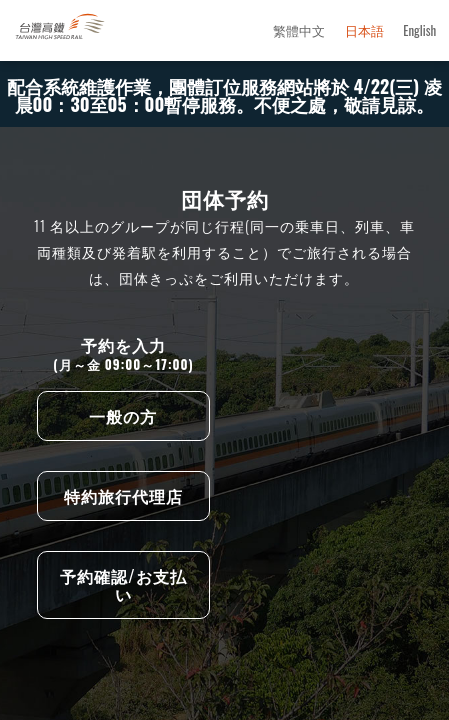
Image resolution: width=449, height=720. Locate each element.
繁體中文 (299, 31)
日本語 (364, 31)
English (419, 31)
